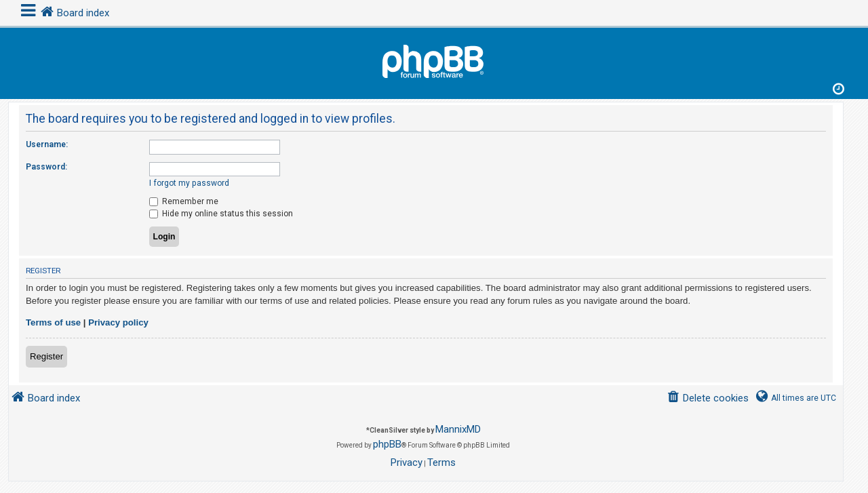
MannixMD (458, 429)
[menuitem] (708, 398)
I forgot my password (189, 183)
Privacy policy (118, 322)
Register (46, 356)
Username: (47, 144)
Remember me (184, 201)
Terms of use (53, 322)
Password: (46, 167)
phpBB (387, 444)
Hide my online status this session (221, 214)
